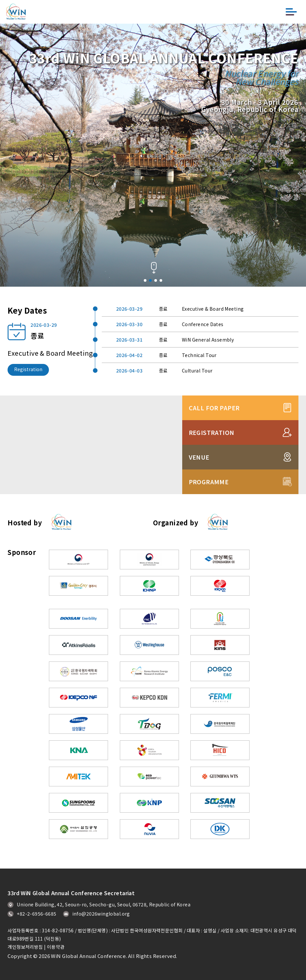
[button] (145, 280)
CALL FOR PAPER (240, 408)
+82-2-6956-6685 (32, 914)
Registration (28, 369)
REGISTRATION (240, 432)
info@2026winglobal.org (97, 914)
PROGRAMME (240, 482)
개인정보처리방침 (25, 947)
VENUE (240, 457)
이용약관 (56, 947)
